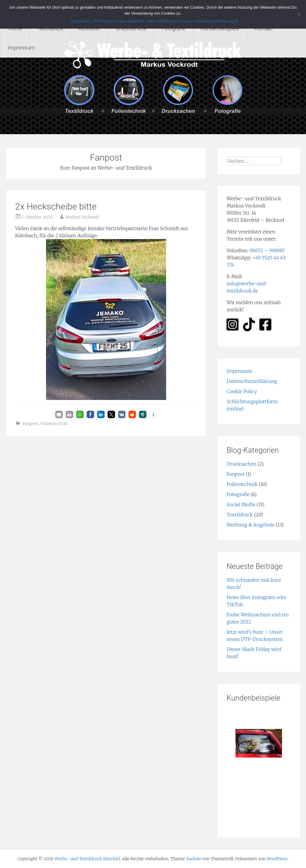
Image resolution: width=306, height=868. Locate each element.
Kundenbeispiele (220, 29)
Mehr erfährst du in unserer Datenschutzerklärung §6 (193, 21)
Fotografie (173, 29)
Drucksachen (241, 464)
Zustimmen (80, 21)
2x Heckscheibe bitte (56, 206)
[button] (59, 414)
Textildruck (50, 29)
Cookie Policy (242, 391)
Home (15, 29)
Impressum (21, 48)
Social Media (241, 504)
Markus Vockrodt (82, 217)
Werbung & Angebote (251, 525)
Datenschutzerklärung (252, 381)
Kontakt (264, 29)
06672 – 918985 (267, 250)
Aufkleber (89, 29)
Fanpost (31, 424)
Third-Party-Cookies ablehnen (118, 21)
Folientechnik (54, 424)
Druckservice (131, 29)
